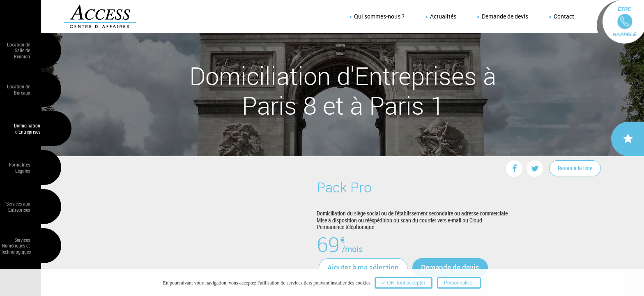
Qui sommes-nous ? (379, 16)
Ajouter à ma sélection (363, 267)
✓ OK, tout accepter (404, 283)
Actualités (443, 16)
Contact (564, 16)
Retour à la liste (575, 168)
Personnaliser (459, 283)
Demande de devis (505, 16)
